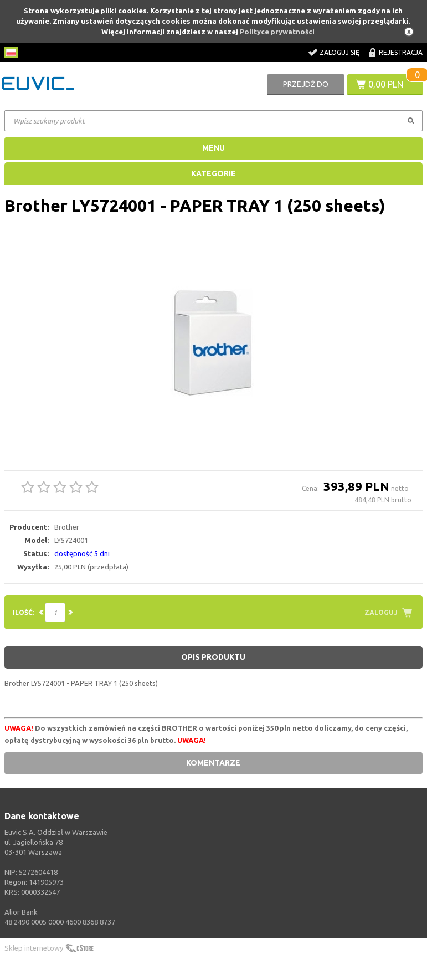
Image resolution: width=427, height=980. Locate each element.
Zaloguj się (339, 52)
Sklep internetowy (34, 948)
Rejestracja (401, 52)
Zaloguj (381, 612)
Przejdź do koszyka (306, 88)
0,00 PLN (386, 84)
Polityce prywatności (277, 32)
